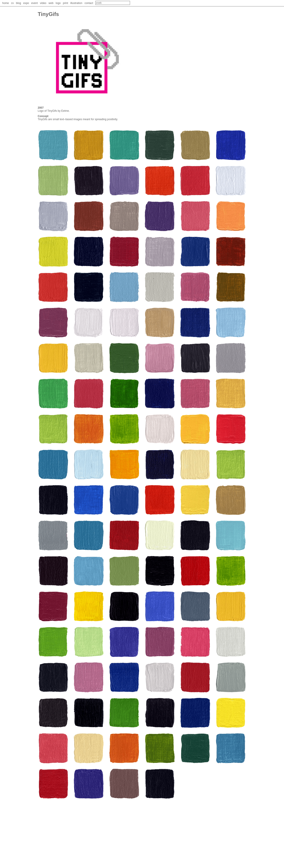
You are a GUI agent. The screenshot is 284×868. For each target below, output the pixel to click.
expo (26, 3)
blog (19, 3)
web (51, 3)
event (35, 3)
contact (89, 3)
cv (12, 3)
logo (58, 3)
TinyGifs (52, 111)
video (43, 3)
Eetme (65, 111)
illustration (76, 3)
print (66, 3)
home (6, 3)
